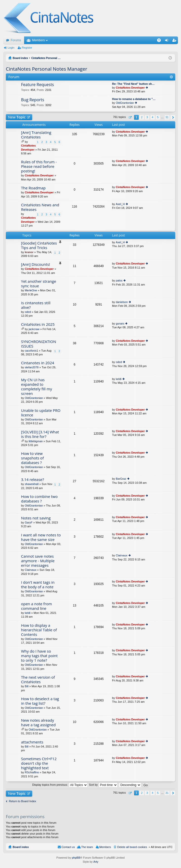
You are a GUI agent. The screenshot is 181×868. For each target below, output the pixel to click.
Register (27, 48)
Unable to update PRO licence (41, 413)
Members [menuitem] (105, 847)
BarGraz (121, 479)
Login (11, 48)
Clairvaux (31, 570)
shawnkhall (32, 484)
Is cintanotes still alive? (36, 305)
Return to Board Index (23, 801)
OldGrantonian (125, 103)
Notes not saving (36, 518)
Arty (96, 862)
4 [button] (152, 117)
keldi (119, 379)
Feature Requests (38, 85)
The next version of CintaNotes (38, 680)
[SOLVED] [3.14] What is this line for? (40, 434)
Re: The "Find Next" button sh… (133, 84)
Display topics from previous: (60, 785)
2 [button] (142, 117)
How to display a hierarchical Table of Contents (39, 630)
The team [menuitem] (87, 847)
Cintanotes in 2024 (38, 363)
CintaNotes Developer (130, 88)
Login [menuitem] (168, 41)
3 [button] (147, 117)
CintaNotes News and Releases (40, 207)
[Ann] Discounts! (35, 264)
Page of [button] (130, 117)
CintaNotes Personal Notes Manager (47, 69)
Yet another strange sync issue (39, 284)
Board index (21, 847)
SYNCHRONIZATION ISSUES (39, 344)
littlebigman (36, 441)
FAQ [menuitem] (161, 41)
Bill (27, 686)
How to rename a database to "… (134, 99)
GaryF (29, 522)
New (17, 117)
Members (39, 40)
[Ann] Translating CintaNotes (36, 135)
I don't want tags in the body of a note (38, 585)
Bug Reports (33, 100)
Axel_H (120, 204)
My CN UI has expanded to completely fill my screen (37, 387)
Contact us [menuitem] (68, 847)
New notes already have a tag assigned (38, 723)
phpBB (76, 858)
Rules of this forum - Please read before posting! (39, 166)
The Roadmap (33, 188)
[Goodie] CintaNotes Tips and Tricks (39, 245)
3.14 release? (33, 480)
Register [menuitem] (175, 41)
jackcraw (34, 329)
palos (119, 280)
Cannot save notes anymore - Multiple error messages (38, 561)
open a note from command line (37, 606)
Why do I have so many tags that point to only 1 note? (39, 656)
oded (28, 312)
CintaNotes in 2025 (38, 324)
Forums (16, 40)
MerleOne (31, 290)
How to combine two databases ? (39, 499)
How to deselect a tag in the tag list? (40, 701)
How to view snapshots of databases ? (32, 458)
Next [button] (173, 117)
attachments (32, 742)
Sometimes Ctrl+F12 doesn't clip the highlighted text (39, 763)
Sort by (103, 785)
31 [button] (167, 117)
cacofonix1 (32, 351)
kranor (29, 252)
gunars (120, 324)
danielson (122, 302)
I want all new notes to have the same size (41, 537)
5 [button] (158, 117)
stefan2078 (32, 367)
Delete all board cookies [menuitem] (132, 847)
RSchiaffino (32, 772)
